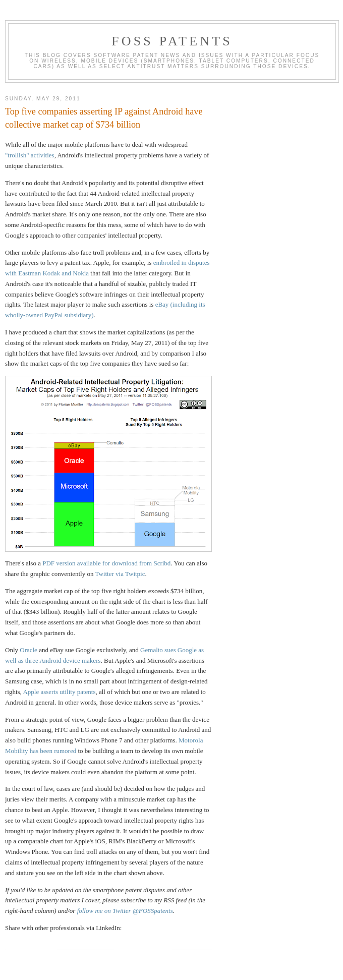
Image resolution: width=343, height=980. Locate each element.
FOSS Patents (172, 41)
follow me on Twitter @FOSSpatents (125, 911)
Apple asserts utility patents (59, 692)
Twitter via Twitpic (120, 574)
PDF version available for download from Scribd (106, 563)
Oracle (28, 650)
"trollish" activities (30, 155)
